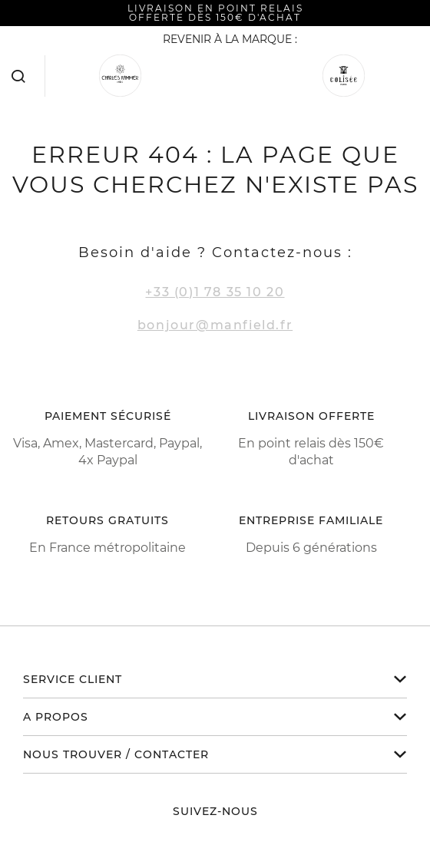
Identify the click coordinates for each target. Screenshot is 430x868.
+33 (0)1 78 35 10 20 (215, 292)
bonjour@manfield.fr (215, 325)
